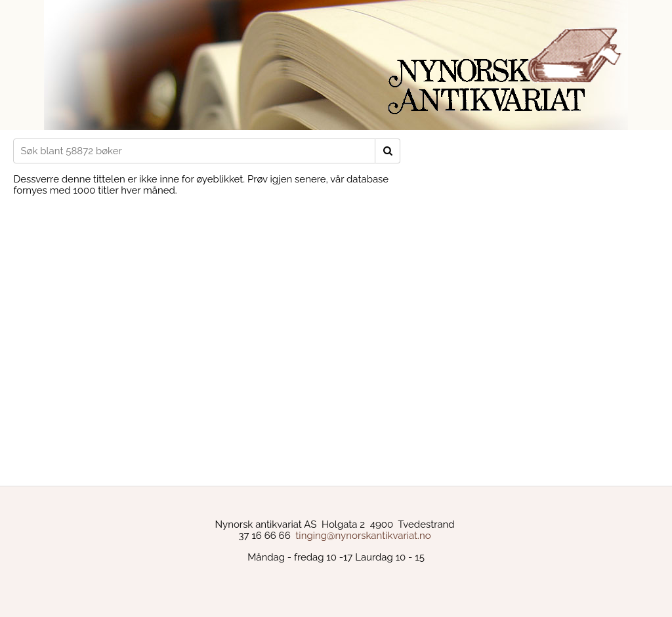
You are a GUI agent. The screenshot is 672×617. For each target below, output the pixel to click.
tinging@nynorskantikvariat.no (363, 536)
